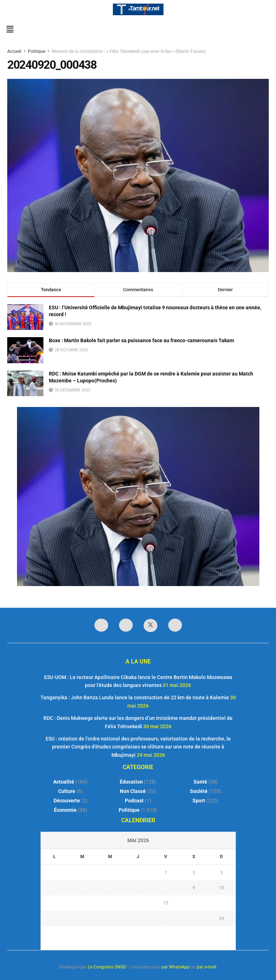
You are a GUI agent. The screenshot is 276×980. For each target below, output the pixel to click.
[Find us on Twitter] (150, 625)
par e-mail (207, 967)
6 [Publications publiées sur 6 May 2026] (110, 888)
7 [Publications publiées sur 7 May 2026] (138, 888)
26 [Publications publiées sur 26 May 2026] (82, 934)
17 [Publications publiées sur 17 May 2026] (221, 903)
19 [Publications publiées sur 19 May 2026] (82, 918)
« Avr (136, 946)
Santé (200, 782)
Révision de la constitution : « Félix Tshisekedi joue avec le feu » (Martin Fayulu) (129, 51)
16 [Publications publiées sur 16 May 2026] (194, 903)
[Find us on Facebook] (101, 625)
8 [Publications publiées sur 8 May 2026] (166, 888)
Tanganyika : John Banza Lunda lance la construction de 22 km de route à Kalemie (135, 697)
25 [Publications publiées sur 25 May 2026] (55, 934)
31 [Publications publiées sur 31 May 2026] (221, 934)
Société (199, 791)
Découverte (67, 801)
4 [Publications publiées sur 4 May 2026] (54, 888)
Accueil (15, 51)
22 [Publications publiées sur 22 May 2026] (166, 918)
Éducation (131, 782)
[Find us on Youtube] (175, 625)
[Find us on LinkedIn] (126, 625)
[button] (10, 29)
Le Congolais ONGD (107, 967)
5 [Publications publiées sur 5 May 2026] (82, 888)
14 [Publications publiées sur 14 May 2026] (138, 903)
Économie (65, 810)
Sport (199, 801)
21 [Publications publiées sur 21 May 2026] (138, 918)
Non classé (133, 791)
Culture (67, 791)
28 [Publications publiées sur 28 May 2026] (138, 934)
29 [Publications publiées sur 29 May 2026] (166, 934)
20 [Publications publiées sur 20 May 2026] (110, 918)
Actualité (64, 782)
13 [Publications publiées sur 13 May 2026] (110, 903)
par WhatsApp (175, 967)
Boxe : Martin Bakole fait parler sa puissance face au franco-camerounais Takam (141, 340)
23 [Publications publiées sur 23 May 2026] (194, 918)
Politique (37, 51)
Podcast (134, 801)
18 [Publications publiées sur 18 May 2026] (55, 918)
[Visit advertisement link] (138, 497)
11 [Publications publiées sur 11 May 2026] (55, 903)
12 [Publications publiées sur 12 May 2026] (82, 903)
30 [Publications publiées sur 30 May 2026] (194, 934)
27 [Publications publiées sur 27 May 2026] (110, 934)
